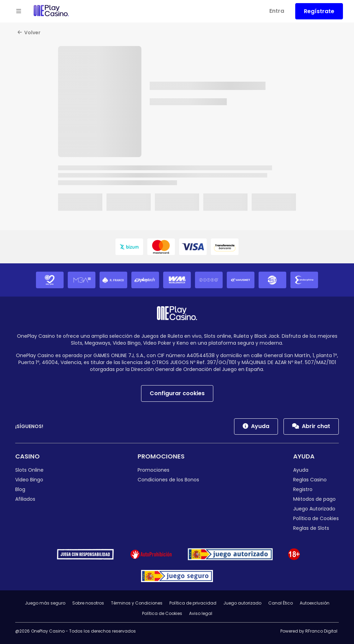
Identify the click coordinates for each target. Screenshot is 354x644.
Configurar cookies (177, 393)
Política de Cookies (316, 518)
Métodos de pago (314, 499)
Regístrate (319, 11)
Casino (27, 456)
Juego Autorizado (314, 509)
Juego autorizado (242, 603)
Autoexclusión (315, 603)
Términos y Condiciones (137, 603)
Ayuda (256, 426)
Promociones (161, 456)
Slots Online (29, 470)
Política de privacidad (193, 603)
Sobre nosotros (88, 603)
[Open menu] (19, 11)
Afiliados (25, 499)
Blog (20, 489)
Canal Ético (281, 603)
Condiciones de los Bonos (168, 480)
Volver (29, 33)
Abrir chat (311, 426)
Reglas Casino (310, 480)
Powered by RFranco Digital (309, 631)
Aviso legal (201, 613)
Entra (277, 11)
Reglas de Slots (311, 528)
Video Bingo (29, 480)
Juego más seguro (45, 603)
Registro (303, 489)
